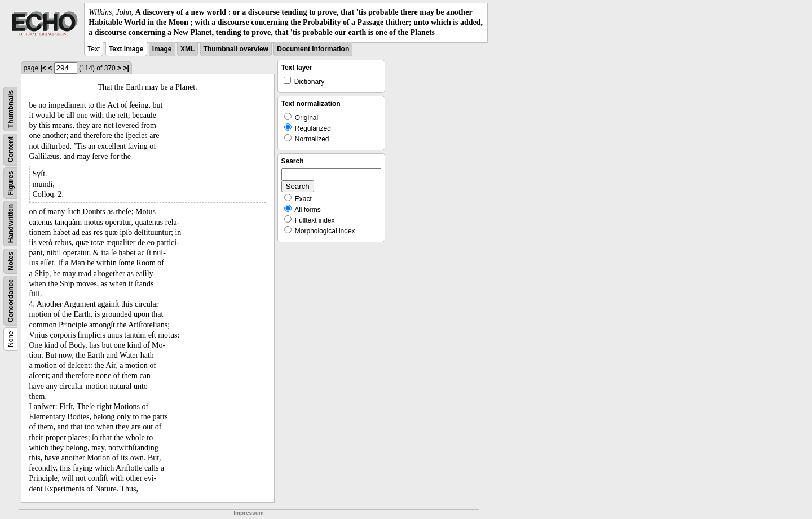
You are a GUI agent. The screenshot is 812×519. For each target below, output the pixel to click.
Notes (11, 261)
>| (126, 68)
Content (11, 149)
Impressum (248, 513)
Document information (313, 49)
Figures (11, 183)
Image (162, 49)
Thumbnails (11, 108)
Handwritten (11, 223)
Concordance (11, 301)
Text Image (126, 49)
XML (187, 49)
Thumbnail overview (236, 49)
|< (43, 68)
